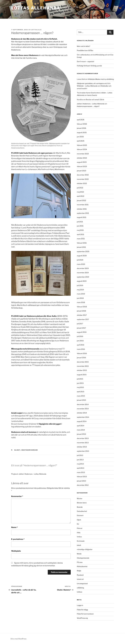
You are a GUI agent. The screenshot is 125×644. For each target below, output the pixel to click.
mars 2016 (81, 349)
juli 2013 (80, 455)
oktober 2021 (82, 209)
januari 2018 (81, 311)
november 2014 (83, 409)
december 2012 (83, 485)
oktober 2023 (82, 158)
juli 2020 (80, 260)
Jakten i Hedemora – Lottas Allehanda (33, 474)
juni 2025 (80, 137)
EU (78, 524)
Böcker (80, 498)
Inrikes (79, 537)
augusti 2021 (82, 217)
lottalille (36, 30)
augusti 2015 (82, 375)
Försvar (80, 528)
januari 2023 (81, 171)
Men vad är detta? (83, 46)
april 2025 (81, 141)
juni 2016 (80, 341)
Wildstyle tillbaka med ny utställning (101, 79)
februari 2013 (82, 477)
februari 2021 (82, 243)
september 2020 (83, 251)
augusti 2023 (82, 162)
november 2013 (83, 443)
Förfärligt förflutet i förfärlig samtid (89, 66)
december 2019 (83, 268)
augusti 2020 (82, 256)
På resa (80, 562)
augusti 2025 (82, 132)
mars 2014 (81, 430)
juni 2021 (80, 226)
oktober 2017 (82, 315)
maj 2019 (80, 290)
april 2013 (81, 468)
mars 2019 (81, 294)
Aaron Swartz (92, 95)
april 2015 (81, 392)
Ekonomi (80, 515)
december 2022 (83, 175)
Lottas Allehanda (36, 8)
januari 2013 (81, 481)
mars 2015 (81, 396)
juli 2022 (80, 188)
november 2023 (83, 154)
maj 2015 (80, 387)
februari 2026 (82, 124)
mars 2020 (81, 264)
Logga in (80, 605)
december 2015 (83, 362)
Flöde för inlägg (82, 610)
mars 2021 (81, 239)
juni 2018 (80, 298)
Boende (80, 507)
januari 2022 (81, 200)
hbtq (79, 532)
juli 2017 (80, 324)
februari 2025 (82, 145)
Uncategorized (82, 583)
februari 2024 (82, 149)
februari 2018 (82, 307)
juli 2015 (80, 379)
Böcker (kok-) (82, 503)
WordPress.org (82, 618)
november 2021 (83, 205)
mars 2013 (81, 472)
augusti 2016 (82, 332)
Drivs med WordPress (18, 639)
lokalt (79, 545)
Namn (14, 527)
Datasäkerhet (82, 511)
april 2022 (81, 196)
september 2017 (83, 319)
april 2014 (81, 426)
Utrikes (80, 592)
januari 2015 (81, 400)
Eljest (17, 450)
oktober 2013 (82, 447)
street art (80, 579)
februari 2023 (82, 166)
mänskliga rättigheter (85, 549)
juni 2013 (80, 460)
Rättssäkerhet (82, 566)
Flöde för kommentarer (85, 614)
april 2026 (81, 120)
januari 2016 (81, 358)
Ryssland (80, 575)
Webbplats (16, 551)
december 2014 (83, 404)
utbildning (80, 588)
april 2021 (80, 234)
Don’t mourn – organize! (85, 61)
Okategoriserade (30, 450)
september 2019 (83, 277)
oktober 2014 (82, 413)
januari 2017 (81, 328)
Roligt (79, 571)
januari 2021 (81, 247)
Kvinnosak (81, 541)
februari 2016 (82, 353)
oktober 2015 (82, 370)
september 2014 (83, 417)
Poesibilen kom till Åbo (85, 50)
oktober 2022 (82, 183)
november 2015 (83, 366)
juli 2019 (80, 285)
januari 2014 (81, 434)
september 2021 (83, 213)
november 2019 (83, 273)
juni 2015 (80, 383)
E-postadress (18, 539)
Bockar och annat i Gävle (95, 99)
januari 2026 (81, 128)
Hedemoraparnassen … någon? (88, 106)
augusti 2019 (82, 281)
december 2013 (83, 438)
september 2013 (83, 451)
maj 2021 (80, 230)
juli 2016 (80, 336)
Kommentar (17, 496)
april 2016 (81, 345)
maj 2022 (80, 192)
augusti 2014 (82, 421)
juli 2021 (80, 222)
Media (79, 554)
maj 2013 (80, 464)
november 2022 (83, 179)
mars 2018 (81, 302)
